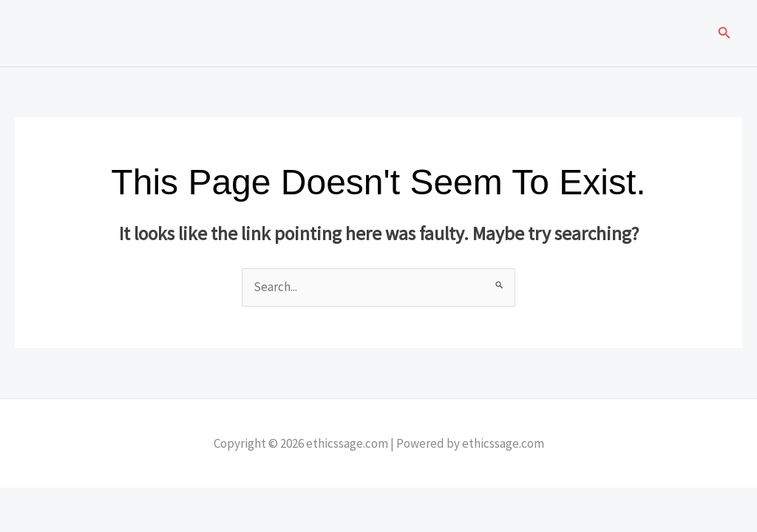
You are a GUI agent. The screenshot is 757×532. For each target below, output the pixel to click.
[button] (724, 33)
